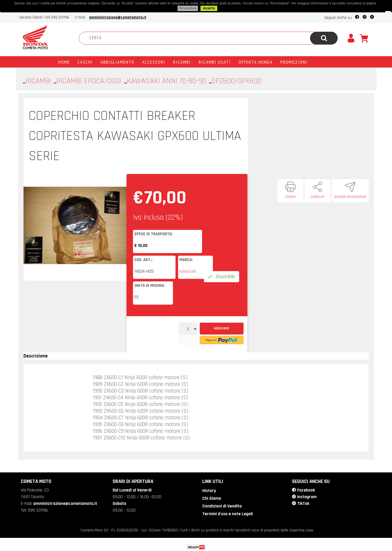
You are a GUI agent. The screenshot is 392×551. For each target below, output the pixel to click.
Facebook (306, 489)
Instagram (307, 496)
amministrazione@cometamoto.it (118, 17)
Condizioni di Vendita (222, 505)
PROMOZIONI (294, 61)
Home (64, 61)
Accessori (154, 61)
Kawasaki (187, 271)
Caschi (85, 61)
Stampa (290, 196)
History (209, 490)
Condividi (318, 196)
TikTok (303, 502)
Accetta (209, 8)
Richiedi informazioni (350, 196)
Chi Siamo (211, 497)
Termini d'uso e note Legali (227, 513)
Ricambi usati (215, 61)
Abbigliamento (118, 61)
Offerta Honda (256, 61)
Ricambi (182, 61)
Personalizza (188, 8)
